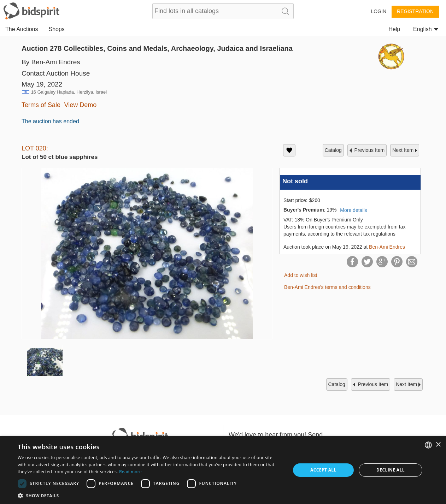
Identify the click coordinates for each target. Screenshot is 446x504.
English (426, 29)
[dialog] (223, 470)
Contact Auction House (56, 73)
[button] (150, 495)
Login (378, 11)
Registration (415, 11)
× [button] (438, 445)
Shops (57, 29)
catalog (333, 150)
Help (394, 29)
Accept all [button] (323, 470)
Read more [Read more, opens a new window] (130, 472)
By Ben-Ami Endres (51, 62)
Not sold (295, 181)
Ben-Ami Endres (387, 247)
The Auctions (22, 29)
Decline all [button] (391, 470)
